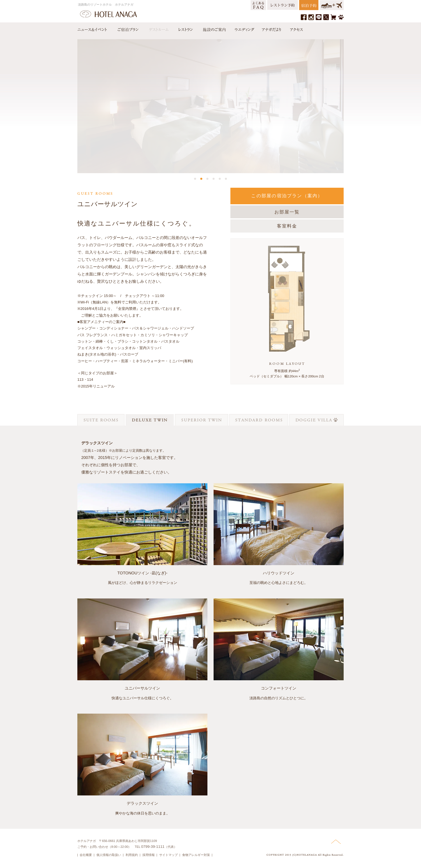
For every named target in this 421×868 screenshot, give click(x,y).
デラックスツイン (142, 803)
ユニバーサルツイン (142, 688)
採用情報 (149, 855)
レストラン (185, 28)
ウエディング (244, 28)
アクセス (295, 28)
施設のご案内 (214, 28)
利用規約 (132, 855)
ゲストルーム (158, 28)
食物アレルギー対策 (196, 855)
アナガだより (272, 28)
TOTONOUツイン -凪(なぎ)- (143, 573)
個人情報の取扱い (109, 855)
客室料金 (287, 226)
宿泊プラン (128, 28)
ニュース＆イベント (95, 28)
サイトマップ (168, 855)
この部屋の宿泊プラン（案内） (287, 196)
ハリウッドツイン (279, 573)
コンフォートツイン (279, 688)
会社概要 (86, 855)
